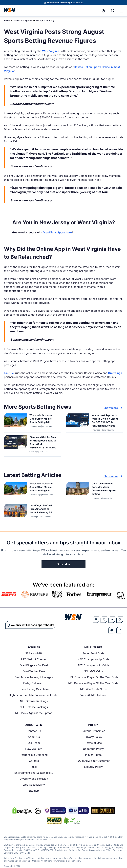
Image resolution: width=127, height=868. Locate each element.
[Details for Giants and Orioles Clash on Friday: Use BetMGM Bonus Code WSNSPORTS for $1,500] (15, 445)
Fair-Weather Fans (34, 671)
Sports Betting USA (23, 20)
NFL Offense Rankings (34, 701)
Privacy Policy (93, 737)
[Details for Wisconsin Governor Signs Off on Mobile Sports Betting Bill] (15, 422)
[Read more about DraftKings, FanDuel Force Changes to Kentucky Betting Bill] (44, 510)
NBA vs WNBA (34, 653)
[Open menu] (121, 11)
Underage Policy (93, 749)
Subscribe (64, 564)
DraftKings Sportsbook (58, 232)
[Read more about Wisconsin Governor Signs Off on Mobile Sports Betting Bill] (44, 419)
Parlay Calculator (34, 683)
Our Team (34, 743)
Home (7, 20)
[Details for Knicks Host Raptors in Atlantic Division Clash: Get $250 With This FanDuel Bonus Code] (78, 422)
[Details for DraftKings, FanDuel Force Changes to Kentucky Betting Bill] (15, 512)
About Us (34, 737)
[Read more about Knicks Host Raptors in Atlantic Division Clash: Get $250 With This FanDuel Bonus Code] (106, 421)
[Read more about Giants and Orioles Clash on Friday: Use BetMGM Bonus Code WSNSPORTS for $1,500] (44, 443)
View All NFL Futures (93, 695)
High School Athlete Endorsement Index (34, 695)
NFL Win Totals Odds (93, 689)
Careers (34, 761)
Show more (113, 408)
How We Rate (34, 749)
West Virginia (51, 51)
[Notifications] (103, 11)
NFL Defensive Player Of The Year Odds (93, 683)
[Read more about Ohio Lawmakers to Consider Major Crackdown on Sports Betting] (106, 489)
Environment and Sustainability (34, 773)
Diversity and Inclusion (34, 779)
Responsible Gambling (34, 755)
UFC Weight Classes (34, 659)
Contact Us (34, 731)
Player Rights (93, 755)
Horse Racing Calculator (34, 689)
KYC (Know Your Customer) (93, 761)
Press (34, 767)
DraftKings (115, 373)
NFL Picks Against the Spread (34, 713)
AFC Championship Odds (93, 665)
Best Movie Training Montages (34, 677)
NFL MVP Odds (93, 671)
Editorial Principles (93, 731)
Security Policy (93, 767)
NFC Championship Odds (93, 659)
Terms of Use (93, 743)
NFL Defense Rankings (34, 707)
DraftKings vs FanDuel (34, 665)
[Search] (113, 11)
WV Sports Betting (45, 20)
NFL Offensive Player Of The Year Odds (93, 677)
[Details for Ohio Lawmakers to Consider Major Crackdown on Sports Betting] (78, 491)
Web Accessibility (34, 785)
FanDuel (9, 373)
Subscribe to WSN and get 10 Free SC (65, 3)
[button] (122, 11)
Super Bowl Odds (93, 653)
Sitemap (34, 791)
